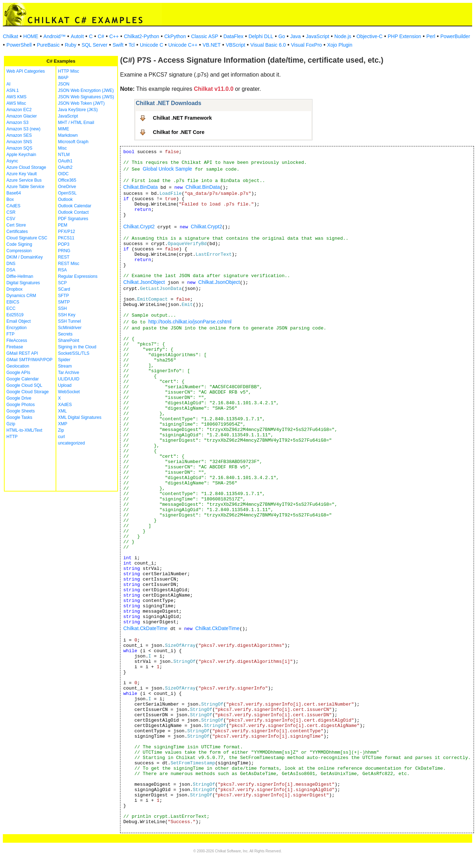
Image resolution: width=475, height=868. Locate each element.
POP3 (64, 244)
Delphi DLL (261, 36)
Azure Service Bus (24, 180)
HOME (31, 36)
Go (282, 36)
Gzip (11, 424)
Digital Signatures (23, 283)
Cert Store (16, 225)
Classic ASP (205, 36)
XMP (63, 424)
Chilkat (11, 36)
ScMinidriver (70, 328)
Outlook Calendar (75, 206)
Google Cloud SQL (24, 385)
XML (63, 411)
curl (61, 437)
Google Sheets (20, 411)
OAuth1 (65, 161)
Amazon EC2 (19, 110)
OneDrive (67, 187)
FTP (11, 334)
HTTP (12, 437)
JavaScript (318, 36)
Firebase (15, 347)
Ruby (71, 45)
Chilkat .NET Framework (182, 118)
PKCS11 (66, 238)
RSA (63, 270)
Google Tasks (19, 417)
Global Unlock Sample (168, 169)
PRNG (64, 251)
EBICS (13, 302)
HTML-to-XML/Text (24, 430)
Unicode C (151, 45)
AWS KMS (16, 97)
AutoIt (78, 36)
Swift (118, 45)
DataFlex (233, 36)
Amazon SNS (19, 142)
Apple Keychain (21, 155)
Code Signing (19, 244)
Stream (65, 366)
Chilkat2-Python (142, 36)
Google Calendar (23, 379)
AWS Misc (16, 103)
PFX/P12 (67, 232)
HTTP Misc (69, 71)
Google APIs (18, 373)
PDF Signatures (73, 219)
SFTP (64, 296)
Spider (64, 360)
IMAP (63, 78)
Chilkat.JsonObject (144, 282)
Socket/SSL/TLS (74, 353)
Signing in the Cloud (77, 347)
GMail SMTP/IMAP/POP (29, 360)
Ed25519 (15, 315)
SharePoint (69, 341)
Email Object (19, 321)
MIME (64, 129)
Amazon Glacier (22, 116)
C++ (114, 36)
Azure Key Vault (22, 174)
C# (101, 36)
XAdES (65, 405)
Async (12, 161)
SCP (63, 283)
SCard (64, 289)
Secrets (65, 334)
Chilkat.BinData (141, 187)
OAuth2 (65, 167)
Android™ (55, 36)
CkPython (175, 36)
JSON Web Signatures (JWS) (86, 97)
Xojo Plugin (340, 45)
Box (10, 199)
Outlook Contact (73, 212)
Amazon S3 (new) (23, 129)
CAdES (13, 206)
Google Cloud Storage (28, 392)
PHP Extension (404, 36)
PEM (63, 225)
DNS (11, 264)
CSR (11, 212)
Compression (19, 251)
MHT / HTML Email (76, 123)
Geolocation (18, 366)
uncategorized (71, 443)
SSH (63, 308)
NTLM (64, 155)
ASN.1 (13, 90)
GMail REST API (22, 353)
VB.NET (212, 45)
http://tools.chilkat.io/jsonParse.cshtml (190, 322)
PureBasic (48, 45)
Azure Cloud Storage (26, 167)
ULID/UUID (69, 379)
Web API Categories (26, 71)
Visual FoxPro (306, 45)
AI (8, 84)
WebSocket (69, 392)
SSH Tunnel (69, 321)
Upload (65, 385)
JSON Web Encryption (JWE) (86, 90)
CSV (11, 219)
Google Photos (20, 405)
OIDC (63, 174)
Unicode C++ (183, 45)
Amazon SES (19, 135)
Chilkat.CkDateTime (145, 628)
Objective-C (369, 36)
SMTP (64, 302)
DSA (11, 270)
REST (64, 257)
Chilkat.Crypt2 (139, 227)
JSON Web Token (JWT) (81, 103)
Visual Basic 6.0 (268, 45)
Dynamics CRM (21, 296)
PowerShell (19, 45)
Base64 (14, 193)
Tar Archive (69, 373)
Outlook (65, 199)
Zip (61, 430)
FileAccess (17, 341)
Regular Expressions (78, 276)
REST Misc (69, 264)
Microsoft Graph (73, 142)
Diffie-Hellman (20, 276)
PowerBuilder (455, 36)
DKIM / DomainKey (25, 257)
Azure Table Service (25, 187)
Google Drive (19, 398)
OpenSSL (67, 193)
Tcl (132, 45)
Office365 (67, 180)
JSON (64, 84)
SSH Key (67, 315)
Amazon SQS (19, 148)
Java (295, 36)
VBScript (236, 45)
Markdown (68, 135)
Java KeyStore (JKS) (78, 110)
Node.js (343, 36)
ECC (11, 308)
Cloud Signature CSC (27, 238)
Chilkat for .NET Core (179, 132)
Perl (431, 36)
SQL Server (95, 45)
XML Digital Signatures (80, 417)
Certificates (17, 232)
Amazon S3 (17, 123)
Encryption (17, 328)
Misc (63, 148)
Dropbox (14, 289)
